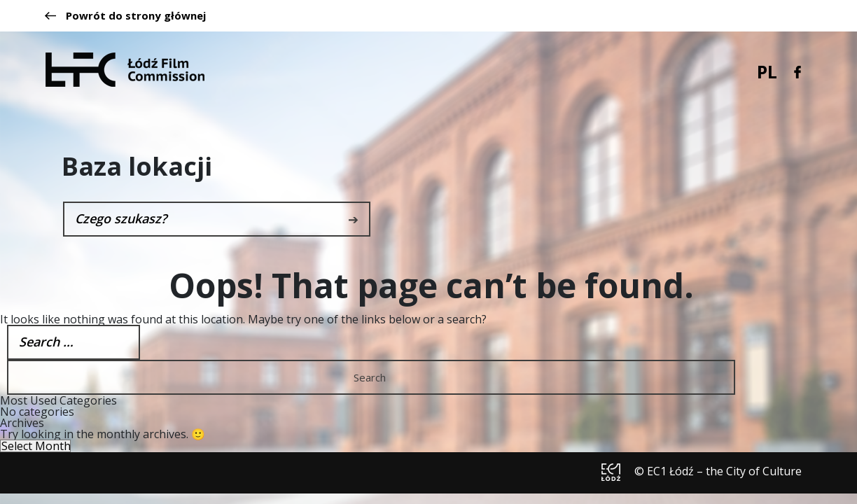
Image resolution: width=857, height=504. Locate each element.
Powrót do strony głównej (125, 16)
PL (767, 71)
